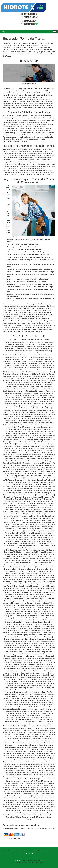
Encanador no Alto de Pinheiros (15, 565)
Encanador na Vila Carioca (36, 450)
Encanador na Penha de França (34, 414)
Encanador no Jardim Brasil (14, 611)
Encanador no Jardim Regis (34, 701)
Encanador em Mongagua (22, 802)
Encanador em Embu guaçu (30, 790)
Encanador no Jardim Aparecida (28, 601)
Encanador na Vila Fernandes (13, 478)
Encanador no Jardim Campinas (28, 614)
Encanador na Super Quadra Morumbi (34, 425)
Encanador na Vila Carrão (25, 453)
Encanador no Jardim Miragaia (17, 635)
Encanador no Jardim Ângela (34, 599)
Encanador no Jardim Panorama (29, 681)
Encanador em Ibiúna (45, 811)
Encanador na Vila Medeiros (12, 491)
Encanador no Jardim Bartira (34, 605)
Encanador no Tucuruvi (35, 760)
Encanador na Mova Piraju (37, 410)
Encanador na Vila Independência (34, 491)
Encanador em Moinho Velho (14, 359)
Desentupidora (12, 851)
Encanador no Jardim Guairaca (44, 647)
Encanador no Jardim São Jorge (36, 726)
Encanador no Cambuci (27, 575)
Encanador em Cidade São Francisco (23, 397)
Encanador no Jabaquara (36, 588)
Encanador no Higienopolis (35, 584)
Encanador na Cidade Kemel (34, 393)
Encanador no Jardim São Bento (16, 720)
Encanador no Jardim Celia (13, 622)
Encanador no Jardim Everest (34, 643)
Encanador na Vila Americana (21, 433)
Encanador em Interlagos (43, 351)
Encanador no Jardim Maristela (22, 673)
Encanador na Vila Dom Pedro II (23, 469)
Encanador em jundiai (24, 785)
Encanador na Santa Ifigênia (13, 423)
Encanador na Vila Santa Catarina (40, 542)
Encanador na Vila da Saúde (33, 463)
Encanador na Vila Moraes (13, 510)
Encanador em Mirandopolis (27, 357)
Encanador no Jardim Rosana (13, 705)
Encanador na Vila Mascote (22, 429)
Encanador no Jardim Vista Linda (27, 756)
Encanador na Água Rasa (38, 380)
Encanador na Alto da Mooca (42, 563)
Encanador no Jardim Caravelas (25, 618)
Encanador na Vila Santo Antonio (27, 546)
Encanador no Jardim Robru (44, 703)
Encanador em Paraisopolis (34, 359)
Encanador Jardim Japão (34, 770)
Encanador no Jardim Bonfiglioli (21, 609)
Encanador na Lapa (27, 406)
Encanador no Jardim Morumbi (30, 677)
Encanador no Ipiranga (19, 588)
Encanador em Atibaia (11, 798)
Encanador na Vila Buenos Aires (33, 446)
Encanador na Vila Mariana (37, 503)
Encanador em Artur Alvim (34, 342)
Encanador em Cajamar (47, 787)
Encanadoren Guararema (12, 794)
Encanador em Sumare (47, 374)
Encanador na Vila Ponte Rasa (22, 533)
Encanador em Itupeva (48, 815)
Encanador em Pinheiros (18, 363)
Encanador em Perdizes (36, 361)
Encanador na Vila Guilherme (13, 486)
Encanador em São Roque (33, 809)
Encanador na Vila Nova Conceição (32, 516)
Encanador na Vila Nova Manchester (15, 766)
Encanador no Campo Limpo (37, 766)
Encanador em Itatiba (29, 817)
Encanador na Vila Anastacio (42, 433)
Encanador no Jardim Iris (45, 656)
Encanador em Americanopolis (15, 342)
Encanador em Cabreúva (45, 813)
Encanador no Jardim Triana (14, 745)
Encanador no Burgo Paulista (42, 573)
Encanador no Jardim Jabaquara (24, 660)
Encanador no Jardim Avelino (44, 603)
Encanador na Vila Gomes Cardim (22, 484)
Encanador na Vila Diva (11, 467)
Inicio (5, 851)
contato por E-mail (49, 828)
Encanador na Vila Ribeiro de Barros (42, 537)
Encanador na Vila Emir (18, 474)
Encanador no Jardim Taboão (13, 741)
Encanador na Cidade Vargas (43, 400)
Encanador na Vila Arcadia (44, 438)
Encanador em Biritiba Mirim (44, 792)
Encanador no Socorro (44, 711)
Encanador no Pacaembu (36, 762)
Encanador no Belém (10, 569)
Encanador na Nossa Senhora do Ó (16, 410)
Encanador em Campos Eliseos (25, 344)
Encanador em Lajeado (12, 758)
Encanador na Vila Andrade (12, 436)
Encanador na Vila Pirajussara (13, 531)
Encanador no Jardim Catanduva (21, 620)
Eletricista (19, 851)
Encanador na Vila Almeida (14, 431)
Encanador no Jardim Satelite (13, 734)
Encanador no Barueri (46, 775)
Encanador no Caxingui (19, 582)
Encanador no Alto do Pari (35, 565)
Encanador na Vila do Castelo (30, 467)
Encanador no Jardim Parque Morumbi (22, 684)
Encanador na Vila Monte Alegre (20, 508)
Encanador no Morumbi (19, 762)
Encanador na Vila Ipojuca (42, 493)
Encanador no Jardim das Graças (44, 633)
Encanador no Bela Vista (34, 385)
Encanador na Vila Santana (35, 544)
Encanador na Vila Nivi (18, 514)
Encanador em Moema (45, 357)
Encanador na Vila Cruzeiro (24, 461)
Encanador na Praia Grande (32, 781)
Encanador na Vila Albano (32, 427)
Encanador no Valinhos (31, 787)
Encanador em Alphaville (30, 775)
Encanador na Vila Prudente (33, 535)
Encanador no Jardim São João (14, 726)
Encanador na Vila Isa (11, 495)
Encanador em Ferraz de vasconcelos (32, 798)
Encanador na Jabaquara (38, 525)
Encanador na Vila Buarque (44, 444)
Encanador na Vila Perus (25, 529)
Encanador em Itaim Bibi (31, 353)
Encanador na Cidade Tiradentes (21, 400)
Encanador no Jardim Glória (23, 647)
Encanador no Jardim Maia (43, 664)
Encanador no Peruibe (18, 800)
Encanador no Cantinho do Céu (34, 578)
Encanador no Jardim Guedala (14, 652)
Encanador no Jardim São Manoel (28, 728)
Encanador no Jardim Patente (45, 684)
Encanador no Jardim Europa (14, 643)
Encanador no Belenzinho (27, 569)
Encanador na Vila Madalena (41, 499)
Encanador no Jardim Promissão (21, 698)
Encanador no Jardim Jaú (44, 660)
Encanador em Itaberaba (13, 353)
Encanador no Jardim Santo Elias (41, 717)
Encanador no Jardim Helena (34, 652)
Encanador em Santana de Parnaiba (34, 804)
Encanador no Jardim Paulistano (14, 688)
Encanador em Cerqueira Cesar (14, 347)
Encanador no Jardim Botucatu (43, 609)
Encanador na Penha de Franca (44, 764)
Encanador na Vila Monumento (42, 508)
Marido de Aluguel (42, 851)
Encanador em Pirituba (20, 366)
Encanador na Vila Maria (29, 501)
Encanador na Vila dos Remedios (33, 472)
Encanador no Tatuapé (28, 711)
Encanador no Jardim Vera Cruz (43, 749)
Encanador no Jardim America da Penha (39, 594)
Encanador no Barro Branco (45, 567)
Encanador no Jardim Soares (24, 737)
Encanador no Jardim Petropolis (14, 694)
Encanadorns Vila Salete (20, 542)
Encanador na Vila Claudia (12, 455)
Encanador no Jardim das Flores (21, 633)
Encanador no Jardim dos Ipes (14, 639)
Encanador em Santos (46, 779)
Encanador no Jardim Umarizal (27, 747)
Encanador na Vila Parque (20, 525)
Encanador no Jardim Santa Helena (31, 707)
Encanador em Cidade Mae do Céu (26, 395)
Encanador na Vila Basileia (19, 442)
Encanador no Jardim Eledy (22, 641)
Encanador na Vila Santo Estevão (24, 548)
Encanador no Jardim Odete (37, 679)
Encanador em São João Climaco (15, 370)
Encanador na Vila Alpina (32, 431)
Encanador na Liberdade (15, 408)
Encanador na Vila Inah (43, 489)
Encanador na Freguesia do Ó (23, 404)
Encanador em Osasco (14, 781)
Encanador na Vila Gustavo (12, 472)
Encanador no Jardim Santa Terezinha (38, 715)
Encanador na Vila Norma (35, 514)
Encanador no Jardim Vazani (22, 749)
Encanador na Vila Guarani (43, 484)
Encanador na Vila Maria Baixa (17, 503)
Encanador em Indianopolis (24, 351)
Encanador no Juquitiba (11, 813)
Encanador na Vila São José (13, 552)
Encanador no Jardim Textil (22, 743)
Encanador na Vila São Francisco (21, 550)
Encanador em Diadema (11, 777)
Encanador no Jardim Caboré (33, 611)
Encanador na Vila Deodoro (44, 465)
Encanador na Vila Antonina (24, 438)
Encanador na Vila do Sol (43, 469)
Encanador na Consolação (29, 402)
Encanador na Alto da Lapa (23, 563)
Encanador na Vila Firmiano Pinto (35, 478)
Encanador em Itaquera (18, 355)
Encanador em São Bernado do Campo (33, 777)
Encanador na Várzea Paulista (13, 815)
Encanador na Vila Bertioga (25, 444)
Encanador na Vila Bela (37, 442)
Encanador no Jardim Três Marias (43, 743)
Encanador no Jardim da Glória (34, 626)
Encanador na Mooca (44, 408)
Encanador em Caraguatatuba (36, 800)
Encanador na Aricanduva (25, 383)
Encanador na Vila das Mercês (24, 465)
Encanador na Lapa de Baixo (44, 406)
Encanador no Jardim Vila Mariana (14, 754)
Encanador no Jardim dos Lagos (35, 639)
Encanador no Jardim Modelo (43, 673)
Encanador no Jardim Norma (17, 679)
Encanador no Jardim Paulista (41, 686)
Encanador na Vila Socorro (20, 554)
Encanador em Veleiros (30, 376)
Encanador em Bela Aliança (15, 385)
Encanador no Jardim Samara (34, 705)
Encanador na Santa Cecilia (43, 421)
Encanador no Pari (18, 715)
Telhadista (33, 851)
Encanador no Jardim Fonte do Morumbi (30, 645)
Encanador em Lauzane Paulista (14, 770)
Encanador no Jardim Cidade (33, 622)
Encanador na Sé (14, 425)
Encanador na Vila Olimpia (24, 520)
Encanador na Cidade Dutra (26, 391)
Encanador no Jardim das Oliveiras (40, 635)
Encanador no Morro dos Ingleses (16, 760)
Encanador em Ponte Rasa (22, 416)
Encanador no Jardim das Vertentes (17, 637)
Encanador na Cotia (16, 787)
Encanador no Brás (31, 571)
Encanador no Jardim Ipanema (25, 656)
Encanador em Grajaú (18, 584)
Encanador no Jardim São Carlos (16, 722)
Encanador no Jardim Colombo (42, 624)
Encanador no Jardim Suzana (41, 739)
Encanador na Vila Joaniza (13, 497)
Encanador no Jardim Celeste (43, 620)
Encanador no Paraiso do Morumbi (21, 764)
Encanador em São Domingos (43, 368)
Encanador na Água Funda (20, 380)
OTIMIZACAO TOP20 (36, 862)
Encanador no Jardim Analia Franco (18, 597)
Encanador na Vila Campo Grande (14, 450)
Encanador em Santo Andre (29, 779)
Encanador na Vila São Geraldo (44, 550)
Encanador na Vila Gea (12, 482)
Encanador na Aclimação (16, 378)
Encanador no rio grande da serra (20, 796)
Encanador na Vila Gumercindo (25, 480)
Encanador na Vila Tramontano (32, 558)
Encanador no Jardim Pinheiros (36, 694)
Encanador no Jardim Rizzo (24, 703)
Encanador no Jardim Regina (14, 701)
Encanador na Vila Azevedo (33, 440)
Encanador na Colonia (11, 402)
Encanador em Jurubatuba (35, 355)
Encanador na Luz (30, 408)
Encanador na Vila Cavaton (43, 453)
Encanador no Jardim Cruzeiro (13, 626)
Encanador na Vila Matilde (13, 446)
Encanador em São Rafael (45, 372)
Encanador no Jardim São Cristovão (40, 722)
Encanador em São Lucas (35, 370)
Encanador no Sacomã (12, 713)
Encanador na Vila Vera (37, 561)
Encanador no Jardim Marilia (28, 671)
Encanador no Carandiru (23, 580)
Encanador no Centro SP (36, 582)
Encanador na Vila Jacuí (27, 495)
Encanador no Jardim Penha (30, 690)
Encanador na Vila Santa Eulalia (14, 544)
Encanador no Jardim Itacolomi (14, 658)
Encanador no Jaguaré (32, 590)
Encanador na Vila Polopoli (33, 531)
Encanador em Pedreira (19, 361)
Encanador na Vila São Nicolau (34, 552)
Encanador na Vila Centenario (32, 455)
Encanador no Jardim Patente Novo (19, 686)
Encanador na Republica (25, 421)
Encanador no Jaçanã (17, 590)
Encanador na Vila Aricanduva (13, 440)
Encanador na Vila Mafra (12, 501)
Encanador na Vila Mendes (24, 493)
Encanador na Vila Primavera (43, 533)
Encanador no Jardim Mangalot (14, 667)
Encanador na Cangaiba (21, 387)
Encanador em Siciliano (30, 374)
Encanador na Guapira (11, 406)
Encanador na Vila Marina (12, 419)
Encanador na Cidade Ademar (33, 389)
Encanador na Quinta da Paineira (33, 419)
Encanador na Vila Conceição (44, 457)
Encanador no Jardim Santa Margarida (32, 709)
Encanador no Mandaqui (44, 758)
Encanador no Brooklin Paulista (21, 573)
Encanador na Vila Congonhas (13, 459)
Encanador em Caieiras (29, 811)
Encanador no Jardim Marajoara (36, 667)
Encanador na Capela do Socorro (42, 387)
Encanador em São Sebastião (42, 802)
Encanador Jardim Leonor (11, 662)
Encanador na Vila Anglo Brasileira (33, 436)
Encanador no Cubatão (32, 815)
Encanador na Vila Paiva (12, 522)
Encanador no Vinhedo (13, 817)
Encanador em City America (35, 347)
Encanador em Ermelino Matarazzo (31, 349)
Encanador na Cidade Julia (14, 393)
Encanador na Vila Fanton (43, 476)
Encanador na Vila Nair (16, 512)
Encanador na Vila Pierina (42, 529)
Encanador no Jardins (47, 756)
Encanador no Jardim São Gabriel (41, 724)
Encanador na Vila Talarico (12, 558)
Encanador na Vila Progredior (13, 535)
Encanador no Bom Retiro (45, 569)
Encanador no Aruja (18, 783)
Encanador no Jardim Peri (23, 692)
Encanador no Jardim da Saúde (25, 631)
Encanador (26, 851)
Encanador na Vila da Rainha (13, 463)
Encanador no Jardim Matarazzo (23, 603)
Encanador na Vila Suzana (42, 556)
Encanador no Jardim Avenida (14, 605)
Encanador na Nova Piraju (45, 768)
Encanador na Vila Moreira (32, 510)
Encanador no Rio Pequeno (30, 713)
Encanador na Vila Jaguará (45, 495)
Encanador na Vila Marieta (30, 412)
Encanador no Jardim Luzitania (23, 664)
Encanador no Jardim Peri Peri (43, 692)
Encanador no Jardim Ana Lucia (41, 597)
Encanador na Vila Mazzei (44, 448)
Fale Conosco (51, 851)
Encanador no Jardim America (15, 594)
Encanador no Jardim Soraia (21, 739)
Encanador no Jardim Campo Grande (27, 616)
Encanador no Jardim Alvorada (43, 592)
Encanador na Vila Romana (14, 539)
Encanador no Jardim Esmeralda (43, 641)
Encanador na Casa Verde (13, 389)
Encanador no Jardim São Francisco (17, 724)
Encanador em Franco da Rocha (43, 796)
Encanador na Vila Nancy (33, 512)
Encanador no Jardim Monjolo (13, 675)
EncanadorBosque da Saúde (14, 571)
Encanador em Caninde (44, 344)
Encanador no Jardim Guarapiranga (39, 650)
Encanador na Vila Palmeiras (31, 522)
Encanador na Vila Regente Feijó (18, 537)
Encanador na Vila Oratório (42, 520)
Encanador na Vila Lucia (23, 499)
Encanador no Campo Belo (45, 575)
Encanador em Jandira (18, 807)
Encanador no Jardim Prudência (44, 698)
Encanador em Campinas (12, 790)
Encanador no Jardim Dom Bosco (41, 637)
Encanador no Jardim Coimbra (21, 624)
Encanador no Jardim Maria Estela (32, 669)
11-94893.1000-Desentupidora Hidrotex (31, 861)
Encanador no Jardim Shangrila (34, 734)
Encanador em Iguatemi (39, 586)
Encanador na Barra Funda (43, 383)
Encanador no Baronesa (27, 567)
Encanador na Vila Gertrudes (31, 482)
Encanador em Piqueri (35, 363)
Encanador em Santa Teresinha (34, 423)
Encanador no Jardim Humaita (27, 654)
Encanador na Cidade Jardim (46, 391)
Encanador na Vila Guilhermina (34, 486)
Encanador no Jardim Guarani (16, 650)
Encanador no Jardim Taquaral (34, 741)
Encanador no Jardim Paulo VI (36, 688)
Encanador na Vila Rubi (32, 539)
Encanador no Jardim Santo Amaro (17, 717)
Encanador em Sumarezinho (12, 376)
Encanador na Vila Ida (27, 489)
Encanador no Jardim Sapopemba (44, 732)
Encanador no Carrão (39, 580)
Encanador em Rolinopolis (37, 366)
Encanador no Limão (28, 758)
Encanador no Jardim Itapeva (35, 658)
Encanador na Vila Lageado (32, 497)
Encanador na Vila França (45, 480)
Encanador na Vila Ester (25, 476)
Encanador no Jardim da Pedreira (29, 628)
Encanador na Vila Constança (34, 459)
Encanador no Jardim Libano (31, 662)
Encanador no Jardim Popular (29, 696)
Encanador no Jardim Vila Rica (37, 754)
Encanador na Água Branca (35, 378)
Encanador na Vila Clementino (23, 457)
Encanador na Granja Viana (43, 404)
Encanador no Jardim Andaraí (14, 599)
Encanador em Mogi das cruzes (36, 783)
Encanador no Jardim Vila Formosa (40, 751)
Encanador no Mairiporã (28, 813)
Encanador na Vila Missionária (25, 505)
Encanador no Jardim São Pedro (24, 730)
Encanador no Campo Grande (13, 578)
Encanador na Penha (16, 414)
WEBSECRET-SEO (21, 862)
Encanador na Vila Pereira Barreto (28, 527)
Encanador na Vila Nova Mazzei (30, 518)
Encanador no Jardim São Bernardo (40, 720)
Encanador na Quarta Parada (42, 416)
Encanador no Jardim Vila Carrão (16, 751)
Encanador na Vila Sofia (38, 554)
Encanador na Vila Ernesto (36, 474)
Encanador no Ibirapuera (22, 586)
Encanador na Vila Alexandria (42, 429)
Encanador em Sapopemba (12, 374)
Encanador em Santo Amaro (23, 368)
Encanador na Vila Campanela (25, 448)
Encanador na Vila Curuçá (43, 461)
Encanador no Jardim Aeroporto (21, 592)
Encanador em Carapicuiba (12, 804)
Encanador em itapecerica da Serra (22, 792)
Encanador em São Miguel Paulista (24, 372)
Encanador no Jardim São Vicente (20, 732)
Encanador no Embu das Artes (37, 807)
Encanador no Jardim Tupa (34, 745)
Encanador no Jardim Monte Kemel (35, 675)
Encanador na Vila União (20, 561)
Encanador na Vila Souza (24, 556)
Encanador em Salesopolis (30, 794)
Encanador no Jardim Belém (26, 607)
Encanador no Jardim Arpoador (42, 773)
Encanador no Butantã (11, 575)
